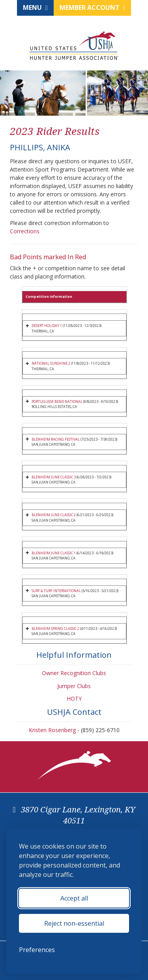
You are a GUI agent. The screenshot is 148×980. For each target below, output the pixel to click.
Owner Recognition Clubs (74, 673)
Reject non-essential (74, 923)
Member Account (93, 7)
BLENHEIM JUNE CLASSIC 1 (54, 553)
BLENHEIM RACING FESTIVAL (56, 439)
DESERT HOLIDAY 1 (47, 326)
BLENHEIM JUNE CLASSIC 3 (54, 477)
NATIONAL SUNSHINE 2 (51, 363)
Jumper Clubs (74, 686)
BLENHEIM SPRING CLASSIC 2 (55, 628)
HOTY (74, 699)
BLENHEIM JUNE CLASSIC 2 (54, 515)
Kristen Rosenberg (52, 730)
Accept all (74, 898)
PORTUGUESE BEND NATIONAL (57, 401)
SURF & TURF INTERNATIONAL (56, 591)
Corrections (25, 231)
